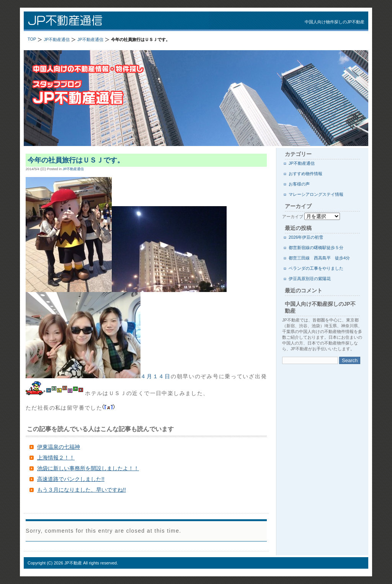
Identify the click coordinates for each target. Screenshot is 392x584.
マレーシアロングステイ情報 (316, 194)
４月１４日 (98, 376)
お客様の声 (299, 184)
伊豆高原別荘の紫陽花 (310, 279)
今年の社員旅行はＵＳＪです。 (76, 160)
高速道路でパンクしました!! (71, 479)
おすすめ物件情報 (305, 174)
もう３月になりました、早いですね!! (82, 490)
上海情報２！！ (56, 458)
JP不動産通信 (123, 21)
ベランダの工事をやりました (316, 268)
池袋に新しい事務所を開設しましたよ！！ (88, 468)
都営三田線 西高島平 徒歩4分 (319, 258)
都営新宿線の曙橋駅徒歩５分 (316, 248)
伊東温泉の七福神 (59, 447)
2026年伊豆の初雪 (306, 237)
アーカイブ (293, 217)
